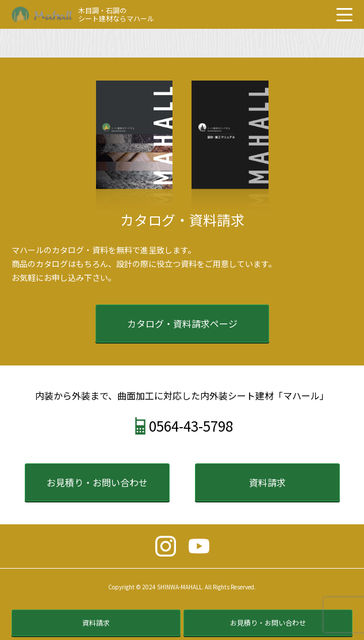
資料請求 (267, 482)
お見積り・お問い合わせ (97, 482)
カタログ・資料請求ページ (182, 323)
